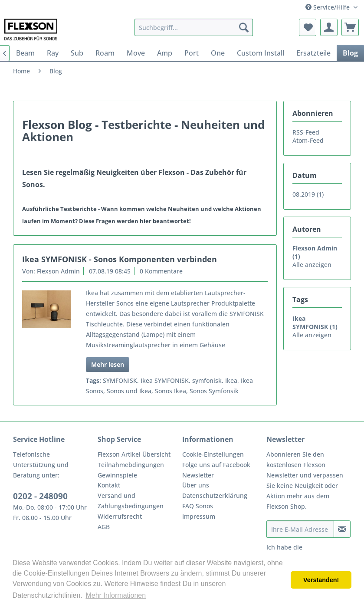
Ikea (231, 380)
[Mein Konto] (329, 27)
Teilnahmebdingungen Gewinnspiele (131, 470)
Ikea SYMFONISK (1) (315, 323)
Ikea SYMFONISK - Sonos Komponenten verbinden (120, 259)
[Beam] (25, 53)
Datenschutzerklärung (215, 495)
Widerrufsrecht (120, 516)
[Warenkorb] (350, 27)
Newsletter (198, 475)
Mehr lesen (108, 364)
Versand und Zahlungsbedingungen (131, 501)
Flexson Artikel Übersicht (134, 454)
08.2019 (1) (308, 194)
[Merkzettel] (308, 27)
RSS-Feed (306, 132)
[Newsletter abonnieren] (342, 529)
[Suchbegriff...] (194, 27)
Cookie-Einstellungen (213, 454)
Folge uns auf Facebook (216, 465)
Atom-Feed (308, 140)
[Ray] (53, 53)
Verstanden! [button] (321, 580)
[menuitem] (194, 27)
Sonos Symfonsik (214, 391)
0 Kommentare (161, 271)
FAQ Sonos (198, 506)
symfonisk (207, 380)
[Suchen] (244, 27)
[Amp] (165, 53)
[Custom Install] (261, 53)
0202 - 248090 (40, 496)
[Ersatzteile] (313, 53)
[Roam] (105, 53)
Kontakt (109, 485)
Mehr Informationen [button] (116, 595)
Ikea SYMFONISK (165, 380)
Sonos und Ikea (129, 391)
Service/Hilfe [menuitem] (328, 7)
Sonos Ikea (171, 391)
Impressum (199, 516)
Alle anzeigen (312, 265)
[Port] (192, 53)
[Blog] (350, 53)
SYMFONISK (120, 380)
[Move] (136, 53)
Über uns (196, 485)
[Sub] (77, 53)
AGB (104, 527)
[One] (218, 53)
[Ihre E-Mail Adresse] (300, 529)
